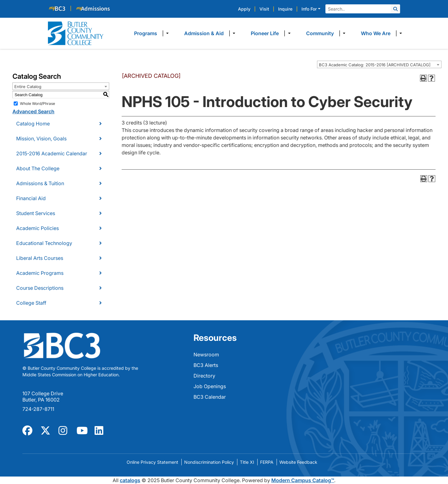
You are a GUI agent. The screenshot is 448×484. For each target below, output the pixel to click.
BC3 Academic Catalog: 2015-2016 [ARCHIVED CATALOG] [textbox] (375, 65)
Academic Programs (40, 273)
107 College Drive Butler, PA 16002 (43, 397)
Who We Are (376, 33)
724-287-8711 (38, 409)
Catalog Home (33, 124)
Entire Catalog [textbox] (28, 87)
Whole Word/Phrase (37, 103)
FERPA (267, 462)
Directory (204, 376)
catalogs (130, 480)
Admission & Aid (204, 33)
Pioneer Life (265, 33)
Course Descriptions (40, 288)
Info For (309, 9)
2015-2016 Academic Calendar (52, 153)
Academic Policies (37, 228)
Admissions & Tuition (40, 183)
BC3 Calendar (210, 397)
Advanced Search (33, 111)
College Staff (31, 303)
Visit (264, 9)
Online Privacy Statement (152, 462)
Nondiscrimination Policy (209, 462)
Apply (244, 9)
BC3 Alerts (206, 365)
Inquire (285, 9)
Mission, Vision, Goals (41, 139)
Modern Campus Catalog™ (303, 480)
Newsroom (206, 355)
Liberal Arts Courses (40, 258)
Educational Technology (44, 243)
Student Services (36, 213)
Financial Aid (31, 198)
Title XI (247, 462)
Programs (146, 33)
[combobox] (379, 64)
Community (320, 33)
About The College (38, 168)
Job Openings (210, 386)
